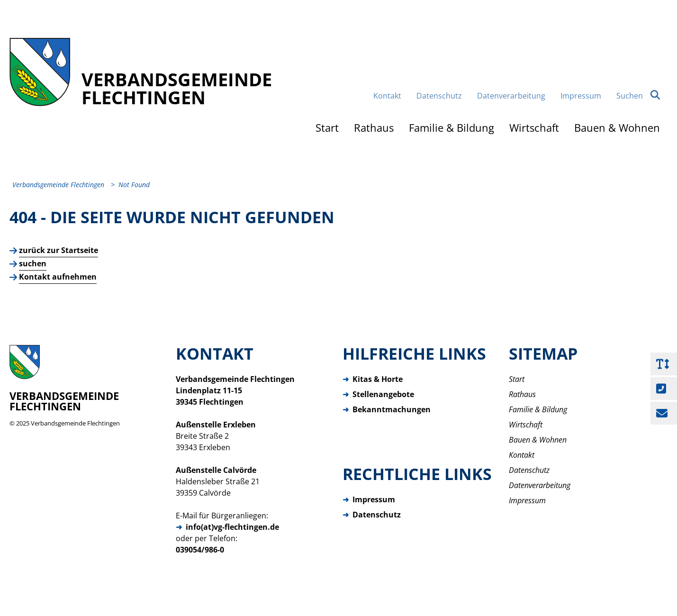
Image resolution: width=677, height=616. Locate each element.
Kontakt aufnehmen (58, 277)
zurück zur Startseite (59, 250)
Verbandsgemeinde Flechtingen (75, 423)
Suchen (638, 95)
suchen (33, 263)
